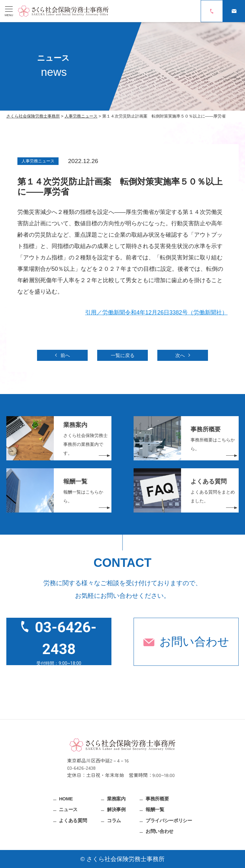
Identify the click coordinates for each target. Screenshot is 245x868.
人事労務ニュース (38, 161)
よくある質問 (73, 820)
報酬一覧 (155, 809)
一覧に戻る (123, 355)
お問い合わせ (194, 642)
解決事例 (116, 809)
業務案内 (116, 798)
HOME (66, 798)
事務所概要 (157, 798)
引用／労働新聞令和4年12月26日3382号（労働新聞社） (156, 313)
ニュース (68, 809)
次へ (180, 355)
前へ (65, 355)
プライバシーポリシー (169, 820)
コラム (114, 820)
